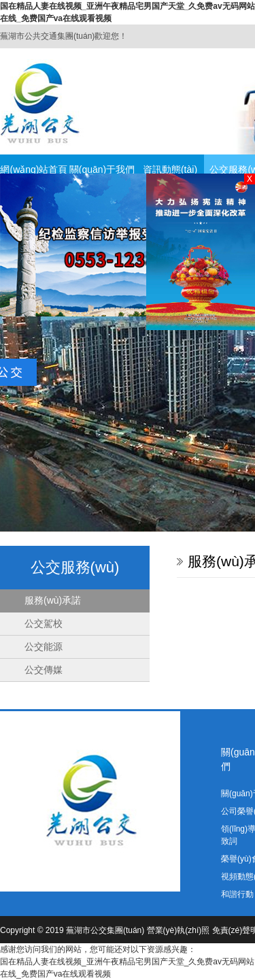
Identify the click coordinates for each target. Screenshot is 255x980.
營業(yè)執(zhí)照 (178, 930)
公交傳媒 (44, 670)
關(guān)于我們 (102, 169)
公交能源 (44, 647)
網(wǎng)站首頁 (34, 169)
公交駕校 (44, 623)
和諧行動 (237, 894)
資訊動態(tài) (170, 169)
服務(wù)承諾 (53, 600)
